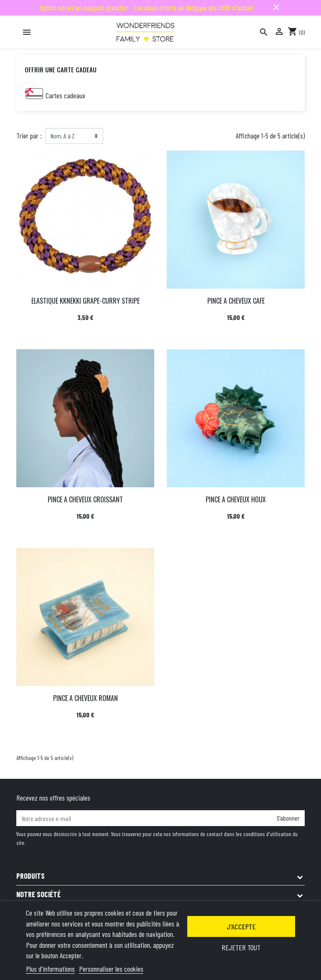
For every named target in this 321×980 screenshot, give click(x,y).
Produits (31, 876)
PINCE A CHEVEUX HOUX (236, 499)
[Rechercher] (264, 32)
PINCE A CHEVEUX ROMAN (85, 698)
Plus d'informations (50, 969)
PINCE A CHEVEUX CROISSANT (85, 499)
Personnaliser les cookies (111, 969)
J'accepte (241, 926)
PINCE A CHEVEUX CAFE (236, 301)
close (276, 7)
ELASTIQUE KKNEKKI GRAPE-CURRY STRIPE (85, 301)
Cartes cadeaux (65, 95)
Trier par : (29, 136)
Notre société (38, 894)
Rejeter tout (241, 947)
